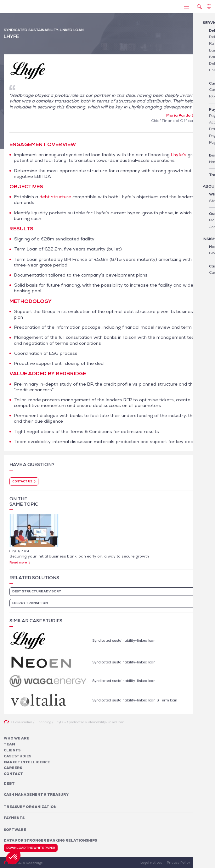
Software (15, 830)
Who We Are (17, 738)
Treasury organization (30, 807)
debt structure (55, 197)
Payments (14, 818)
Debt (9, 783)
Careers (13, 768)
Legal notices (151, 862)
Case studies (17, 756)
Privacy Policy (178, 862)
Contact (13, 774)
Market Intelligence (27, 762)
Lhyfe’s (179, 155)
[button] (13, 857)
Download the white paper (31, 848)
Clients (12, 750)
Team (9, 744)
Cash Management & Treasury (36, 794)
